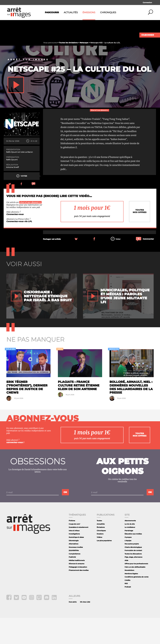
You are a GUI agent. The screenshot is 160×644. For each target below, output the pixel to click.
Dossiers (100, 560)
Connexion (147, 2)
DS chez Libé (85, 628)
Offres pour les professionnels (136, 590)
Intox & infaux (74, 557)
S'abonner (148, 35)
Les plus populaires (104, 567)
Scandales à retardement (78, 553)
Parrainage (129, 557)
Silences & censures (76, 590)
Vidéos (99, 563)
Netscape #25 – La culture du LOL (79, 95)
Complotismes (74, 580)
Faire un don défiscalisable (135, 593)
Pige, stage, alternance (133, 583)
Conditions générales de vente (137, 603)
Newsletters (129, 596)
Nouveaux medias (76, 573)
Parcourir (52, 12)
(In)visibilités (74, 577)
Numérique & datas (76, 563)
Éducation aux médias (133, 560)
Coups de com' (74, 550)
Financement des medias (79, 596)
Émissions (89, 12)
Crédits (127, 606)
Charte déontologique (133, 573)
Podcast (128, 613)
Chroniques (108, 12)
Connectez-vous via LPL (19, 248)
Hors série (73, 628)
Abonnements (130, 547)
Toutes (99, 547)
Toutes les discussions (133, 580)
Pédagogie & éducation (78, 593)
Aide (126, 587)
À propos (128, 563)
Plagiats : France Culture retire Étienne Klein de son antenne (79, 412)
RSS (126, 610)
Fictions (72, 547)
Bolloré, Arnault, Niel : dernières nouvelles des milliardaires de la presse (131, 413)
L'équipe (128, 567)
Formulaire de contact (133, 577)
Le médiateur (130, 553)
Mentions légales (131, 600)
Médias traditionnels (77, 587)
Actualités (71, 12)
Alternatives (73, 570)
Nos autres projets (132, 570)
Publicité (72, 583)
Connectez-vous (15, 241)
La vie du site (130, 550)
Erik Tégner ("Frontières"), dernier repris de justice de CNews (27, 413)
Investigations (74, 560)
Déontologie (74, 567)
